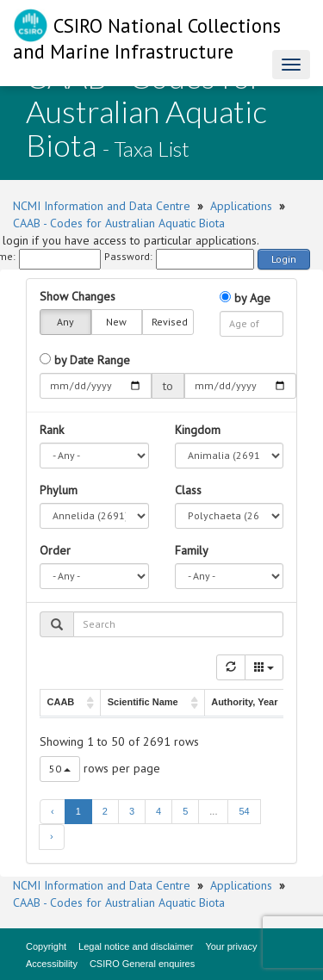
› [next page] (52, 836)
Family (192, 550)
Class (188, 490)
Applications (241, 206)
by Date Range (85, 360)
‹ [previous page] (53, 811)
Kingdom (198, 430)
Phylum (59, 490)
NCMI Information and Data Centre (102, 206)
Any (65, 322)
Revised (170, 322)
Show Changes (78, 296)
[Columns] (264, 667)
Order (55, 550)
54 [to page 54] (244, 811)
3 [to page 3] (132, 811)
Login (284, 259)
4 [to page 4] (158, 811)
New (116, 322)
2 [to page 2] (105, 811)
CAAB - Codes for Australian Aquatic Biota (119, 223)
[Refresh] (231, 667)
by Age (245, 298)
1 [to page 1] (78, 811)
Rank (52, 430)
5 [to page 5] (185, 811)
